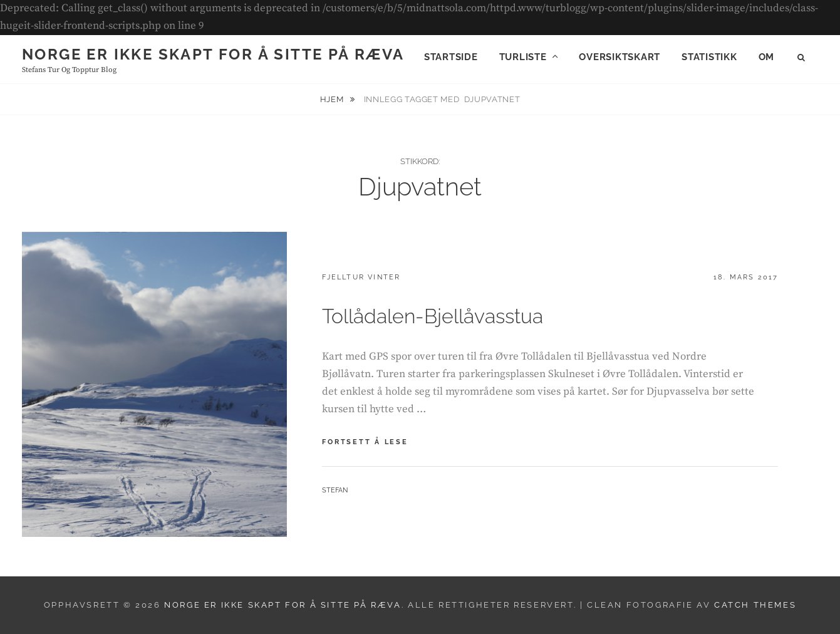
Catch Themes (755, 605)
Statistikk (709, 57)
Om (767, 57)
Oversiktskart (620, 57)
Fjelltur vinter (361, 277)
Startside (451, 57)
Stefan (335, 490)
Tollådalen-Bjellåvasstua (433, 316)
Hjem (333, 99)
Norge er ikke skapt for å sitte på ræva (213, 54)
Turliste (523, 57)
